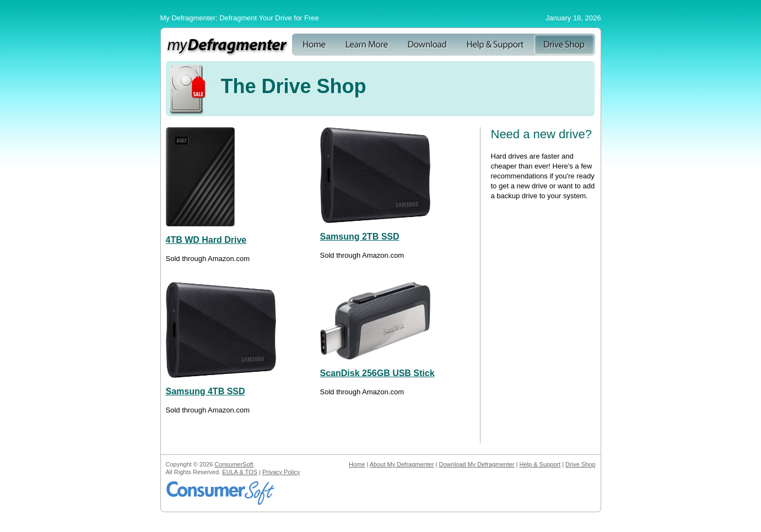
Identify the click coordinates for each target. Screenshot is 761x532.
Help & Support (540, 464)
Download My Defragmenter (477, 464)
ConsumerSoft (234, 464)
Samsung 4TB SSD (206, 391)
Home (357, 464)
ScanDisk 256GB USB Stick (377, 373)
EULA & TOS (240, 472)
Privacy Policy (281, 472)
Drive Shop (580, 464)
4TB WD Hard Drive (206, 240)
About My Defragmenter (402, 464)
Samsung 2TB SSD (360, 237)
